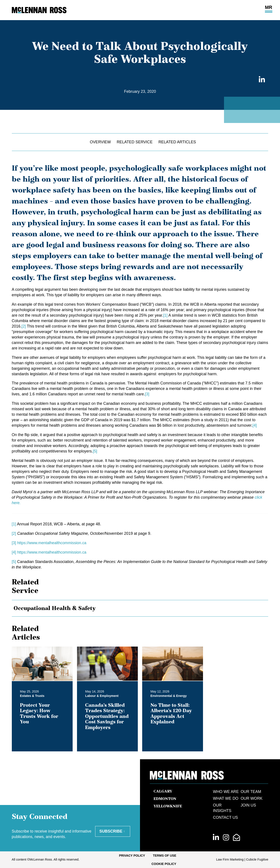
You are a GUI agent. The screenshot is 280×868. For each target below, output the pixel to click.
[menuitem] (132, 856)
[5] (95, 451)
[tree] (140, 608)
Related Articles (177, 142)
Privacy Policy (132, 856)
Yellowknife (168, 806)
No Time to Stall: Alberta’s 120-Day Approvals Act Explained (171, 713)
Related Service (135, 142)
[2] (24, 326)
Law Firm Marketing (230, 859)
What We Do (226, 798)
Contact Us (225, 817)
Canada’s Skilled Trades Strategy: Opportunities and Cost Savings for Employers (107, 716)
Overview (100, 142)
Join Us (248, 805)
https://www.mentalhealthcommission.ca (52, 543)
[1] (165, 315)
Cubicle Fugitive (257, 859)
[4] (255, 425)
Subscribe (111, 831)
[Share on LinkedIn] (261, 80)
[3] (147, 394)
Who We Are (226, 792)
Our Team (251, 792)
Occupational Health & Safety (55, 608)
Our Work (252, 798)
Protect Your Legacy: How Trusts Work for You (39, 713)
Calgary (163, 791)
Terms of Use (165, 856)
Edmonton (165, 799)
